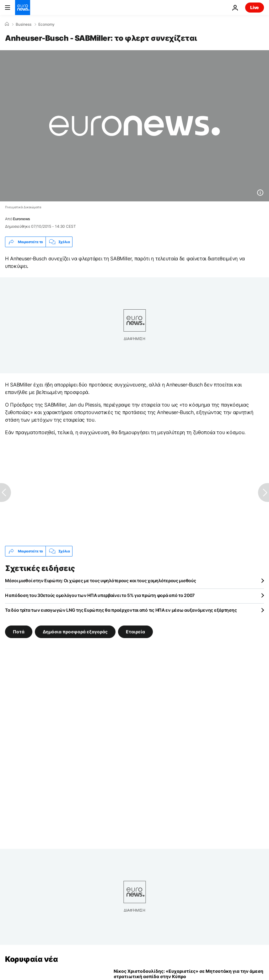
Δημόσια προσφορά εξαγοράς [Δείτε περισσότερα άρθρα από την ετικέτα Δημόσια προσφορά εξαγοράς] (75, 632)
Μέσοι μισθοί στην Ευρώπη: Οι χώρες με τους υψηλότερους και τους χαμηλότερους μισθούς (100, 581)
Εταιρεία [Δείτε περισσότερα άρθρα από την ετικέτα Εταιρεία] (135, 632)
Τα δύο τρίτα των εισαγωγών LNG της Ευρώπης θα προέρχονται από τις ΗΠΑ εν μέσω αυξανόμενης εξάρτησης (121, 610)
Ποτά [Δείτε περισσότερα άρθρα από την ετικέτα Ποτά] (19, 632)
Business (24, 24)
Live (255, 7)
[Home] (7, 24)
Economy (46, 24)
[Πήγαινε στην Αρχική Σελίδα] (23, 8)
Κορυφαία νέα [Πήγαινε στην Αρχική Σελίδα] (31, 959)
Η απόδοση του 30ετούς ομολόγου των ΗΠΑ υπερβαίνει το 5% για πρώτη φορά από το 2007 (100, 595)
